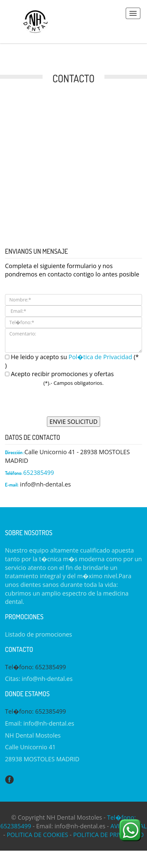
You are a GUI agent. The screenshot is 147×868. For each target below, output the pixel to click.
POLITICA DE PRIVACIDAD (108, 835)
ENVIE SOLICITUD (74, 421)
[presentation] (73, 403)
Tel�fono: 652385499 (35, 667)
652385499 (39, 473)
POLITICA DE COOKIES (37, 835)
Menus (133, 13)
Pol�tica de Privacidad (101, 357)
